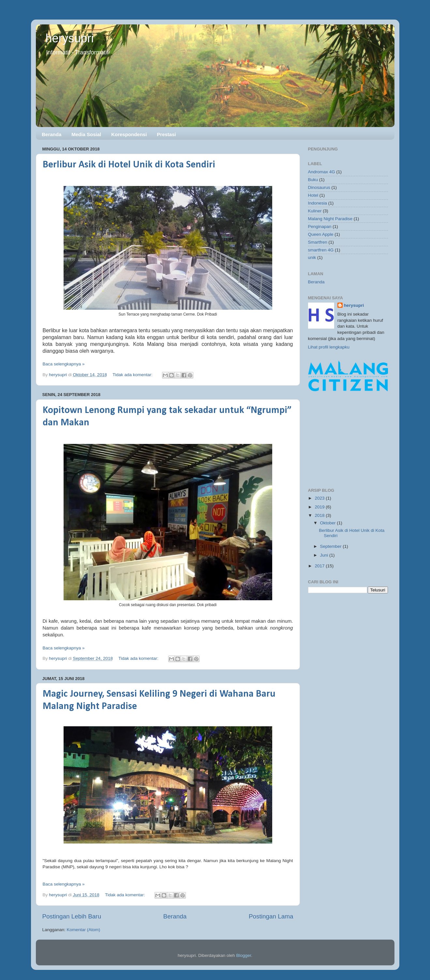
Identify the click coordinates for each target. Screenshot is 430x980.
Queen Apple (321, 234)
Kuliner (315, 211)
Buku (313, 180)
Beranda (52, 134)
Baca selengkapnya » (64, 364)
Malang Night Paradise (330, 219)
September (332, 546)
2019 (320, 507)
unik (312, 257)
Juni (325, 555)
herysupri (70, 38)
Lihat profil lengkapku (329, 347)
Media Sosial (86, 134)
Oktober (329, 523)
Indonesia (318, 203)
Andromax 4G (322, 172)
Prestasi (166, 134)
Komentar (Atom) (84, 930)
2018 (320, 515)
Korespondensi (129, 134)
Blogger (244, 955)
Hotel (313, 195)
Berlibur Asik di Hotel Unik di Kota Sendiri (129, 165)
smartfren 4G (321, 250)
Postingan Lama (271, 916)
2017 (320, 566)
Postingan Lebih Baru (72, 916)
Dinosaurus (319, 187)
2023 (320, 498)
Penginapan (320, 227)
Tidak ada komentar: (133, 375)
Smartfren (318, 242)
